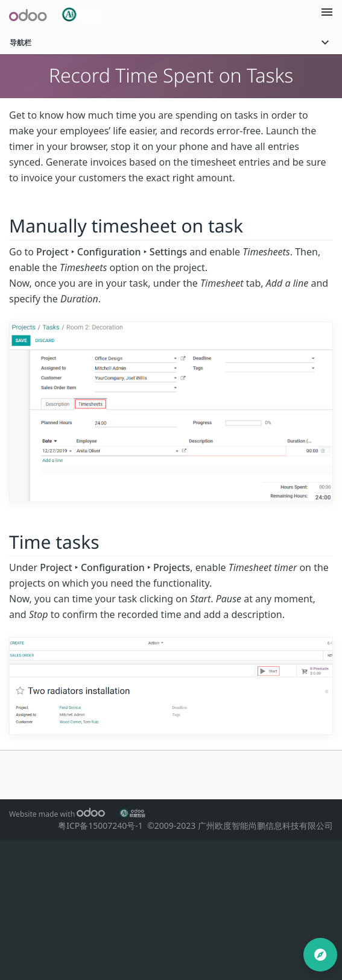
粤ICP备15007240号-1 (103, 826)
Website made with (57, 814)
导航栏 (171, 42)
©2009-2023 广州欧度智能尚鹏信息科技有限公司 (240, 826)
